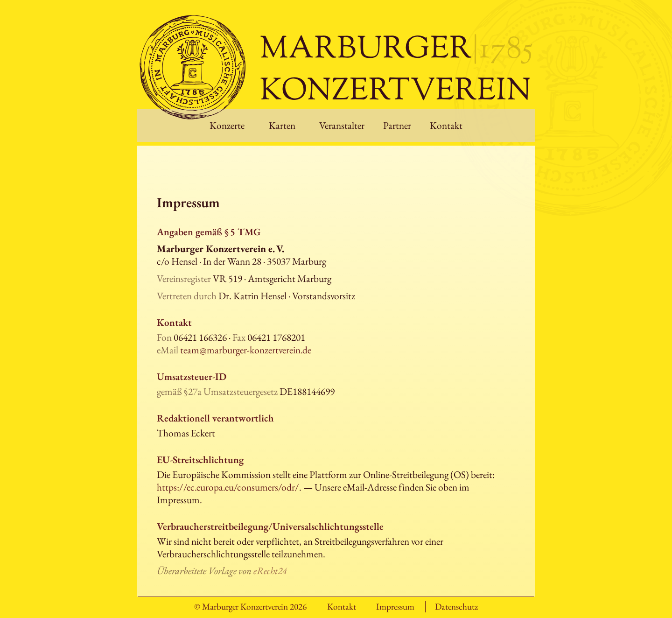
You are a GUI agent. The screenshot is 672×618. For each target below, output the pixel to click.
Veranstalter (342, 125)
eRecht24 (270, 571)
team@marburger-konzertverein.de (246, 350)
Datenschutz (456, 607)
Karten (282, 125)
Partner (397, 125)
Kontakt (446, 125)
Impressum (395, 607)
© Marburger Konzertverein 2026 (250, 607)
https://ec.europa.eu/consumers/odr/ (228, 487)
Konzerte (227, 125)
